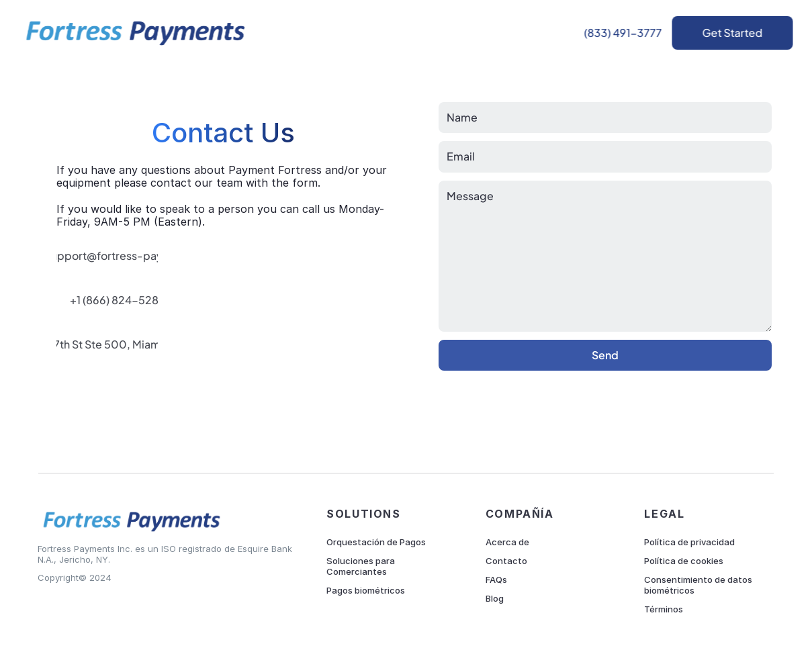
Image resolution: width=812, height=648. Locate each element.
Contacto (506, 561)
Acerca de (507, 542)
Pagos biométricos (366, 590)
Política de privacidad (689, 542)
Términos (664, 609)
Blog (495, 598)
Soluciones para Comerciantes (362, 566)
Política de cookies (684, 561)
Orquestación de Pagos (376, 542)
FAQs (496, 580)
